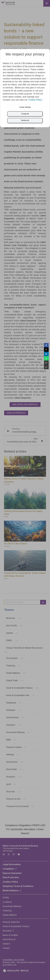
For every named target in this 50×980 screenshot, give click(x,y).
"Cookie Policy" (35, 100)
